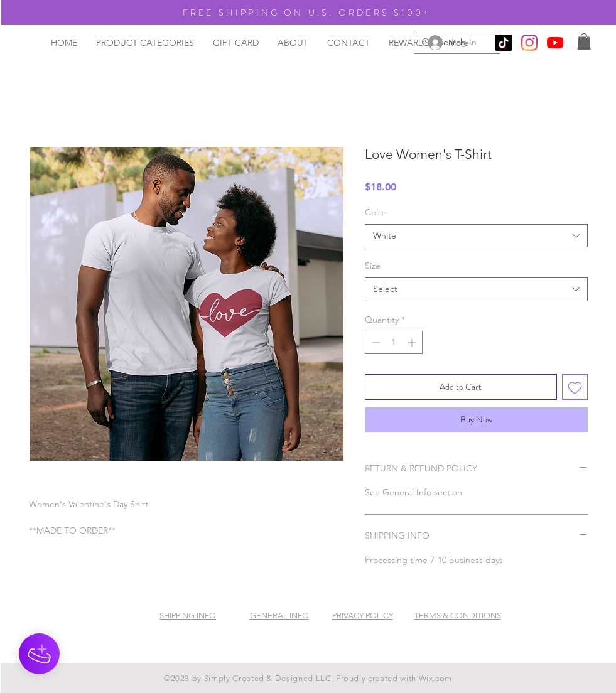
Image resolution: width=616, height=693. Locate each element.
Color (376, 212)
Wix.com (436, 678)
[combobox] (476, 236)
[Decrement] (375, 342)
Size (373, 266)
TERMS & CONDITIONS (458, 615)
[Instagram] (529, 43)
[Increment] (413, 342)
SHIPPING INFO (188, 615)
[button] (584, 41)
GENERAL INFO (279, 615)
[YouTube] (555, 43)
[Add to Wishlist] (575, 387)
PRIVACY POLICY (363, 615)
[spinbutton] (394, 342)
